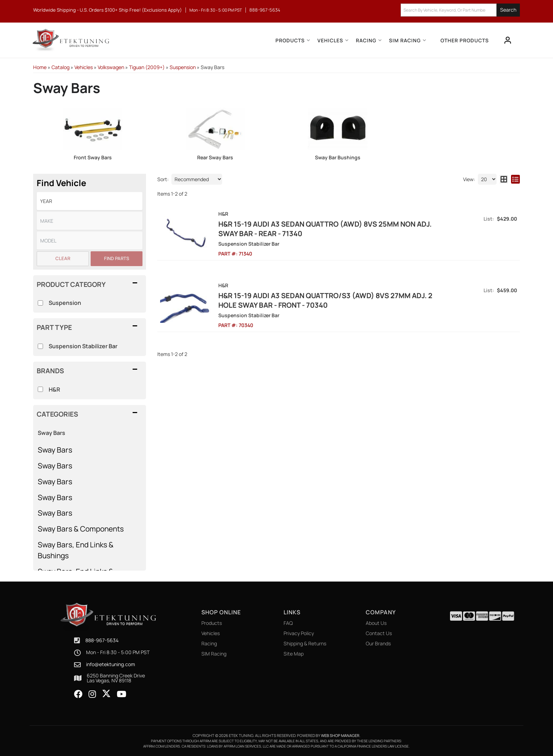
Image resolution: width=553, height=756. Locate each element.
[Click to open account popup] (508, 40)
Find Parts (117, 258)
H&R (54, 389)
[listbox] (90, 201)
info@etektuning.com (111, 664)
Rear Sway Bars (215, 157)
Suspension (65, 303)
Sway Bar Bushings (338, 157)
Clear (63, 258)
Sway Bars (55, 450)
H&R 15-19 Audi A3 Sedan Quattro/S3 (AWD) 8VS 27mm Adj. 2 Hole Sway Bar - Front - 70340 (325, 300)
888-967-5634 (102, 640)
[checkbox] (40, 389)
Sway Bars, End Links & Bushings (76, 550)
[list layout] (515, 179)
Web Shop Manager (340, 735)
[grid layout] (504, 179)
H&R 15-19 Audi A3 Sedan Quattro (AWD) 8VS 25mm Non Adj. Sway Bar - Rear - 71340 (325, 229)
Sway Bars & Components (81, 529)
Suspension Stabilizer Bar (83, 346)
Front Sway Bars (93, 157)
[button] (460, 10)
